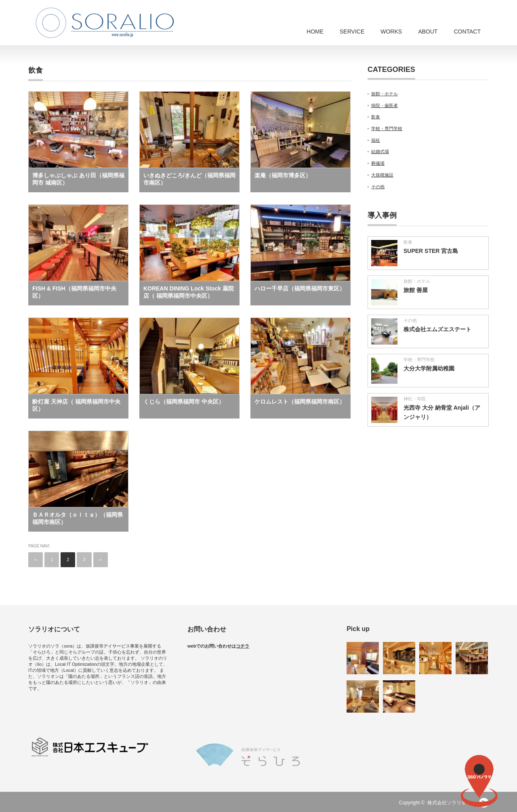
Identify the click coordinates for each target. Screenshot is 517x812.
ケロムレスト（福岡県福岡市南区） (300, 402)
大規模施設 (382, 175)
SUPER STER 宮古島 (431, 251)
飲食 (376, 117)
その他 (378, 187)
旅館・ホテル (385, 94)
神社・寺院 (415, 399)
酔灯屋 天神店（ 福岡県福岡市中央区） (76, 405)
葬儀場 (378, 163)
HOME (315, 32)
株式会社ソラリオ (449, 803)
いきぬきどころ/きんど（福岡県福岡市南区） (189, 179)
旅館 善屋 (416, 290)
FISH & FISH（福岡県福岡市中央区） (74, 292)
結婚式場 (380, 151)
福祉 (376, 140)
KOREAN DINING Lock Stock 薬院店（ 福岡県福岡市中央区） (189, 292)
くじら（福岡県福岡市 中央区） (184, 402)
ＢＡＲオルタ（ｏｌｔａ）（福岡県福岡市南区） (78, 518)
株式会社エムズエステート (437, 329)
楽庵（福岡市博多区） (283, 175)
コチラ (243, 646)
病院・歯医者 (385, 105)
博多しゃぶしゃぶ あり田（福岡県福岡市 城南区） (78, 179)
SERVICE (352, 32)
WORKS (391, 32)
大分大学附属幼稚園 (429, 368)
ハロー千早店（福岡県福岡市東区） (300, 288)
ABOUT (428, 32)
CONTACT (467, 32)
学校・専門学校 (387, 128)
